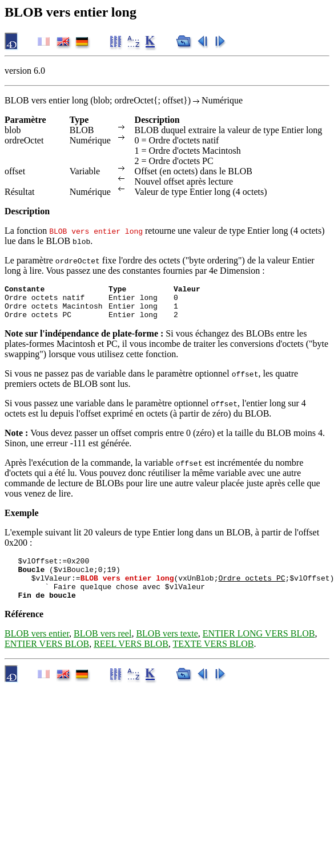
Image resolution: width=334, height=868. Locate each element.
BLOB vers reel (102, 649)
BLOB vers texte (167, 649)
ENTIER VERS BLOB (47, 659)
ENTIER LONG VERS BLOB (259, 649)
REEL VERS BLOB (131, 659)
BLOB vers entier (37, 649)
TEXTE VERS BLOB (214, 659)
